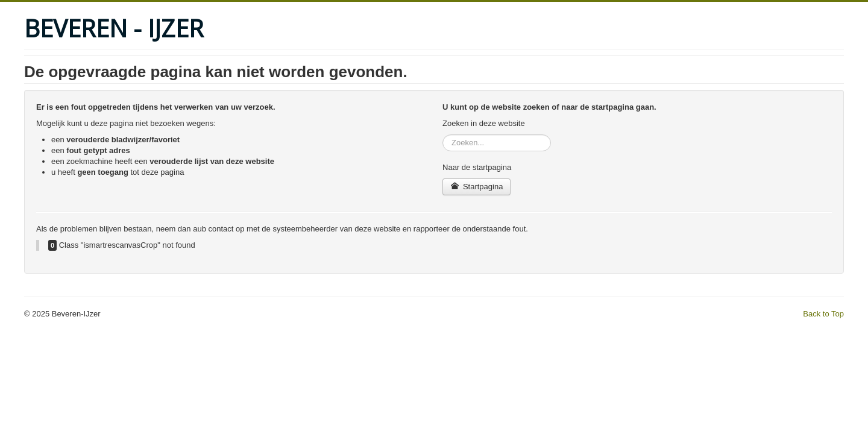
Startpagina (476, 187)
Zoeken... (443, 135)
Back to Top (823, 314)
